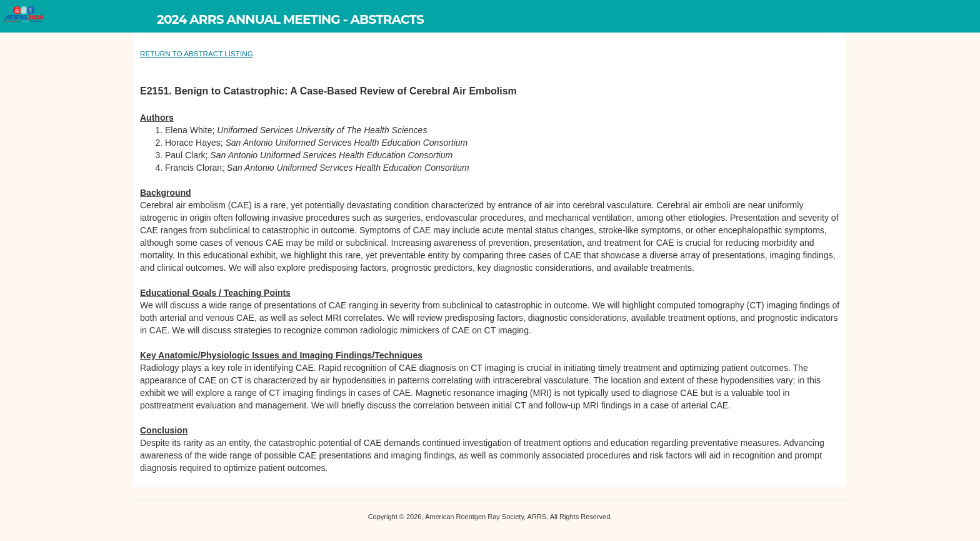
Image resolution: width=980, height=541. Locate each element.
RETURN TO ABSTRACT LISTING (197, 53)
